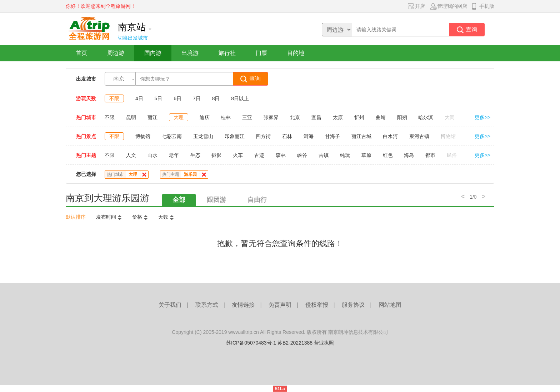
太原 (338, 117)
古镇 (324, 155)
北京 (295, 117)
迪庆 (205, 117)
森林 (281, 155)
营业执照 (324, 343)
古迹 (259, 155)
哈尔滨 (426, 117)
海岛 (409, 155)
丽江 (152, 117)
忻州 (359, 117)
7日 (197, 98)
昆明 (131, 117)
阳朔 (402, 117)
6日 (177, 98)
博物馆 (143, 136)
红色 (388, 155)
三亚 (247, 117)
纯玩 (345, 155)
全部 (179, 200)
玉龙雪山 (203, 136)
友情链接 (243, 305)
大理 (179, 117)
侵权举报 (317, 305)
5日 (159, 98)
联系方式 (207, 305)
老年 (174, 155)
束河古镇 (419, 136)
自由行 (257, 200)
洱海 (309, 136)
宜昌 (316, 117)
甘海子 (332, 136)
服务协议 (353, 305)
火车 (238, 155)
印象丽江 (235, 136)
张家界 (271, 117)
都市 (430, 155)
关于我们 (170, 305)
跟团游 (216, 200)
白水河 (390, 136)
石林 (287, 136)
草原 (366, 155)
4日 (139, 98)
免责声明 (280, 305)
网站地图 (390, 305)
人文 (131, 155)
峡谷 (302, 155)
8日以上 (240, 98)
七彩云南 (172, 136)
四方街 (263, 136)
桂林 (226, 117)
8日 (216, 98)
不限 (114, 98)
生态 (195, 155)
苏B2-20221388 (295, 343)
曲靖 (381, 117)
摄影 (216, 155)
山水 (152, 155)
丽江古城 (361, 136)
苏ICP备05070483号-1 (251, 343)
